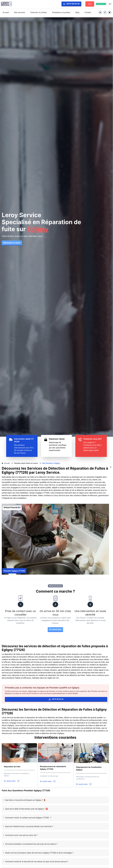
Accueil (6, 463)
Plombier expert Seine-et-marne (26, 463)
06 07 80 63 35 (71, 4)
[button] (55, 800)
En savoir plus (10, 781)
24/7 (90, 4)
